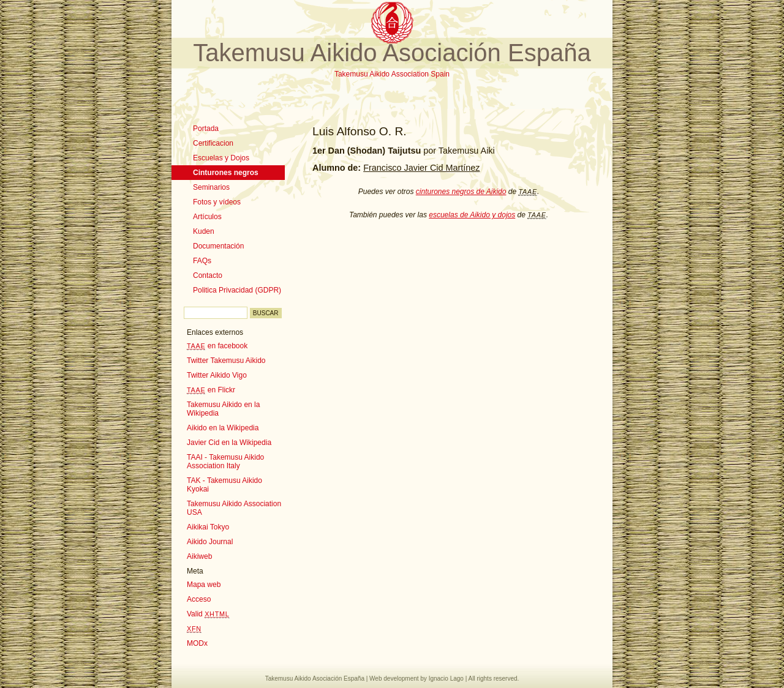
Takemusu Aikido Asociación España (392, 53)
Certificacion (213, 143)
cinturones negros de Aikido (461, 192)
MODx (197, 643)
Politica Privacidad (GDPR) (237, 290)
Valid (208, 614)
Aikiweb (199, 556)
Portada (206, 129)
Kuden (204, 231)
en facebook (217, 346)
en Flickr (211, 390)
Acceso (199, 599)
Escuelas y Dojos (221, 158)
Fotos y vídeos (217, 202)
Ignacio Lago (446, 679)
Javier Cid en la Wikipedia (229, 443)
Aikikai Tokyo (208, 527)
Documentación (218, 246)
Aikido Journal (210, 542)
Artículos (207, 217)
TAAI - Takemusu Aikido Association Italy (225, 462)
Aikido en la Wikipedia (223, 428)
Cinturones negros (226, 173)
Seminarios (211, 187)
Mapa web (204, 585)
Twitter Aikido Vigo (217, 375)
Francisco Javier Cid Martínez (421, 168)
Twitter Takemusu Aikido (226, 361)
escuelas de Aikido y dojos (472, 215)
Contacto (208, 275)
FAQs (202, 261)
